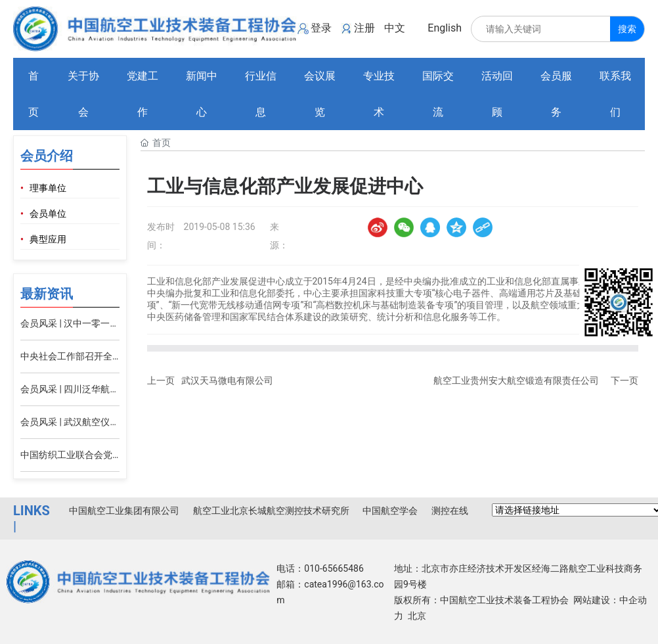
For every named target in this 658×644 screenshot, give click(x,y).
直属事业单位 (579, 281)
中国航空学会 (390, 511)
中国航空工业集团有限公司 (124, 511)
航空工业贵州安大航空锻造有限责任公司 (516, 380)
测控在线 (450, 511)
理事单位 (48, 188)
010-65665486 (334, 568)
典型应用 (48, 240)
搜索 (627, 29)
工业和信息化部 (519, 281)
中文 (395, 28)
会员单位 (48, 214)
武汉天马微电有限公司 (227, 380)
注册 (364, 28)
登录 (321, 28)
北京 (417, 616)
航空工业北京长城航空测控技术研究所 (271, 511)
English (445, 28)
